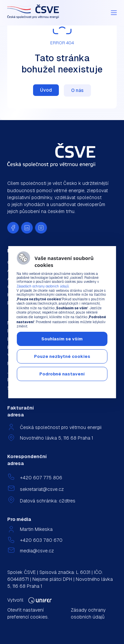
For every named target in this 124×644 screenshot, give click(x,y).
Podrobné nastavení (62, 374)
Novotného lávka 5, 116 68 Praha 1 (56, 438)
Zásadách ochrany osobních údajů (43, 286)
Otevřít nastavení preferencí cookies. (28, 613)
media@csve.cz (37, 551)
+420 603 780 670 (41, 540)
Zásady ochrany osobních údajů (88, 613)
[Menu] (114, 13)
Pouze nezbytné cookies (62, 356)
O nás (77, 90)
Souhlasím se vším (62, 339)
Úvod (46, 90)
